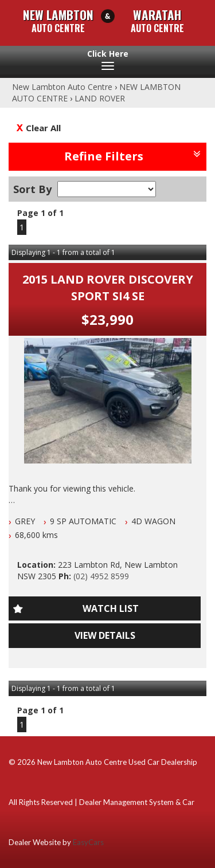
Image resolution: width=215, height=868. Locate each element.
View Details (105, 635)
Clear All (43, 128)
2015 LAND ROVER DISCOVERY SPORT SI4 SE (108, 288)
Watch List (111, 608)
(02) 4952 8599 (101, 576)
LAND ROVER (100, 98)
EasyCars (88, 842)
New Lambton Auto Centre (62, 87)
